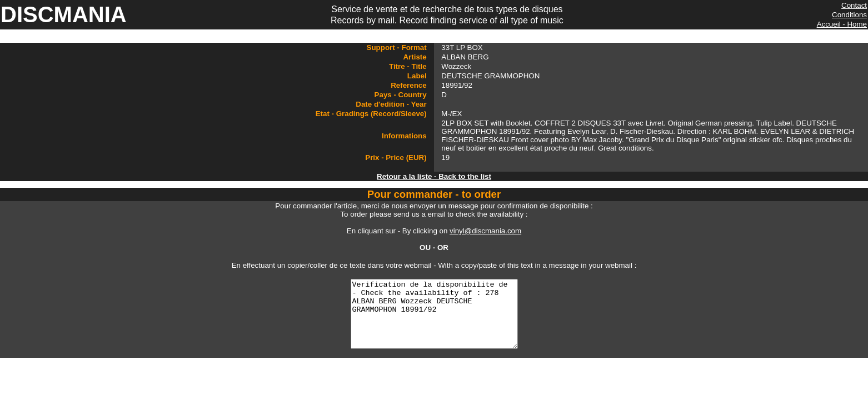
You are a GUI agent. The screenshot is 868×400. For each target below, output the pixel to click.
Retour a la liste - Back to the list (434, 176)
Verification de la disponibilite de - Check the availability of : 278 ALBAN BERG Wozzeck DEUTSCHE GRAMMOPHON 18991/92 (434, 321)
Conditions (849, 15)
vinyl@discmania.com (485, 231)
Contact (854, 5)
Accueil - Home (842, 24)
